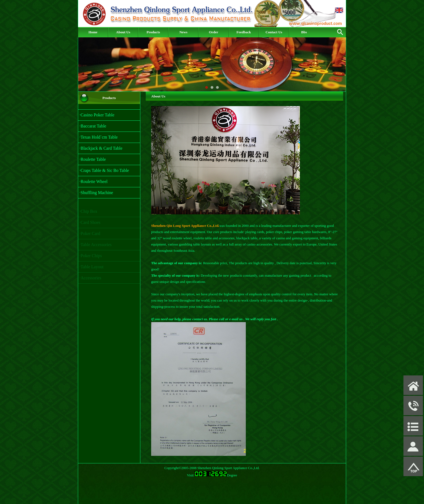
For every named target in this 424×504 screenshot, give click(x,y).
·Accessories (90, 279)
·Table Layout (92, 268)
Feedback (244, 32)
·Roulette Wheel (94, 181)
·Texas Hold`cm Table (99, 137)
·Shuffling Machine (96, 193)
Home (93, 32)
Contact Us (274, 32)
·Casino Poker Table (97, 115)
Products (153, 32)
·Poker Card (90, 235)
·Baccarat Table (93, 126)
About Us (123, 32)
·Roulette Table (93, 159)
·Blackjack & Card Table (101, 148)
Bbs (304, 32)
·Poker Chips (91, 257)
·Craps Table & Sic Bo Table (104, 170)
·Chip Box (88, 213)
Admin (86, 499)
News (183, 32)
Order (213, 32)
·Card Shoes (90, 224)
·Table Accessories (96, 246)
